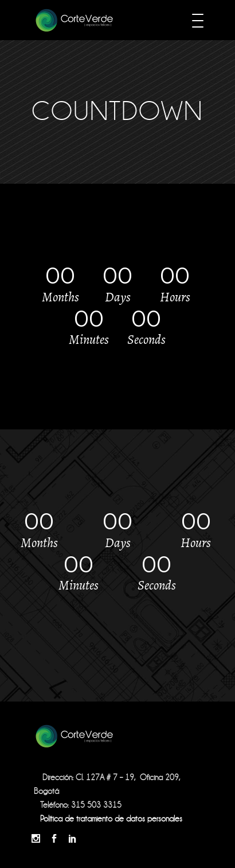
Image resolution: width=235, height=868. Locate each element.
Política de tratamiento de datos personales (111, 819)
